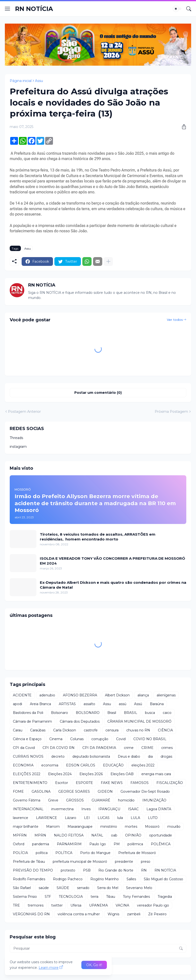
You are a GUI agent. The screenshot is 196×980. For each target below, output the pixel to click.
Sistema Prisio (25, 897)
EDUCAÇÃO (113, 765)
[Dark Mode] (177, 9)
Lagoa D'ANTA (159, 809)
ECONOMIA (23, 765)
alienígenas (166, 695)
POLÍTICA (64, 853)
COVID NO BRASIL (150, 739)
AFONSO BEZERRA (80, 695)
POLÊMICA (161, 844)
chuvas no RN (138, 730)
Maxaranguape (80, 827)
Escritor (62, 783)
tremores (36, 905)
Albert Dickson (117, 695)
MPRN (40, 835)
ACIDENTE (22, 695)
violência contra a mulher (79, 914)
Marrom (53, 827)
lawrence (21, 818)
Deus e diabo (129, 756)
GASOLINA (41, 791)
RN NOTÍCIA (34, 9)
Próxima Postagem (171, 412)
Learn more (49, 968)
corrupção (100, 739)
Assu (39, 81)
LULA (135, 818)
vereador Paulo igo (153, 905)
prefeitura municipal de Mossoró (80, 862)
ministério (109, 827)
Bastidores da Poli (28, 713)
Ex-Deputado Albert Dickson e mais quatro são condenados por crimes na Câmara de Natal (113, 585)
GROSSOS (75, 800)
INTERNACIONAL (28, 809)
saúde (44, 888)
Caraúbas (38, 730)
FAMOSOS (140, 783)
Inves (86, 809)
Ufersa (76, 905)
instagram (18, 447)
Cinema (56, 739)
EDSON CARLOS (81, 765)
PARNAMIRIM (69, 844)
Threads (16, 438)
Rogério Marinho (105, 879)
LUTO (153, 818)
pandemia (41, 844)
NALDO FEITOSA (69, 835)
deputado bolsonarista (91, 756)
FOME (18, 791)
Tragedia (165, 897)
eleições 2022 (143, 765)
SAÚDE (63, 888)
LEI (87, 818)
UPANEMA (98, 905)
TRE (16, 905)
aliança (143, 695)
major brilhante (26, 827)
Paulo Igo (98, 844)
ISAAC (133, 809)
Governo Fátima (27, 800)
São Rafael (22, 888)
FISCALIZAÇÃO (170, 783)
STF (48, 897)
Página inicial (21, 81)
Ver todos (175, 320)
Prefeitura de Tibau (29, 862)
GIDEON (105, 791)
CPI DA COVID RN (59, 748)
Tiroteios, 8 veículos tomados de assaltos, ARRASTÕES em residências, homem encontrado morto (98, 537)
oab (114, 835)
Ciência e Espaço (27, 739)
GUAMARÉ (101, 800)
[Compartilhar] (182, 127)
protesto (68, 870)
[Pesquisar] (189, 9)
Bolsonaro (60, 713)
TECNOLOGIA (71, 897)
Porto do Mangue (95, 853)
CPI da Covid (24, 748)
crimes (167, 748)
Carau (18, 730)
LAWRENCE (47, 818)
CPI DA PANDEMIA (99, 748)
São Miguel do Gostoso (163, 879)
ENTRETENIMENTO (30, 783)
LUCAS (104, 818)
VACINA (122, 905)
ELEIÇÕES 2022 (27, 774)
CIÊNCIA (165, 730)
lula (120, 818)
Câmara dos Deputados (80, 721)
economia (50, 765)
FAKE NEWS (112, 783)
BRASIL (131, 713)
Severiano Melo (139, 888)
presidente (124, 862)
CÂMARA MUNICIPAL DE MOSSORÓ (139, 721)
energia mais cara (156, 774)
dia (150, 756)
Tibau (111, 897)
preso (146, 862)
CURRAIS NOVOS (28, 756)
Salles (131, 879)
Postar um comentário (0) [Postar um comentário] (98, 393)
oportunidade (161, 835)
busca (150, 713)
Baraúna (157, 704)
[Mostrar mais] (108, 261)
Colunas (77, 739)
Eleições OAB (122, 774)
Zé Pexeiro (157, 914)
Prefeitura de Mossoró (137, 853)
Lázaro (71, 818)
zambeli (134, 914)
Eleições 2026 (91, 774)
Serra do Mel (108, 888)
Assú (138, 704)
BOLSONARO (88, 713)
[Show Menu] (8, 9)
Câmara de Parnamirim (32, 721)
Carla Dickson (65, 730)
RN (144, 870)
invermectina (62, 809)
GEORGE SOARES (74, 791)
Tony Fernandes (136, 897)
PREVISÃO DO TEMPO (33, 870)
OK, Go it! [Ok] (94, 965)
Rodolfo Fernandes (29, 879)
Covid (121, 739)
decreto (58, 756)
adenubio (47, 695)
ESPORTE (84, 783)
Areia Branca (40, 704)
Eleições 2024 (60, 774)
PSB (87, 870)
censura (112, 730)
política (42, 853)
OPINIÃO (133, 835)
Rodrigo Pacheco (68, 879)
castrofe (91, 730)
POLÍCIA (20, 853)
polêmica (135, 844)
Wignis (113, 914)
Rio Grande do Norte (116, 870)
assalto (89, 704)
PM (117, 844)
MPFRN (20, 835)
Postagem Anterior (24, 412)
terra (94, 897)
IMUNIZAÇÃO (154, 800)
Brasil (112, 713)
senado (83, 888)
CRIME (147, 748)
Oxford (19, 844)
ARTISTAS (67, 704)
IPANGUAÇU (109, 809)
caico (167, 713)
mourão (174, 827)
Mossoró (152, 827)
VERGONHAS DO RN (31, 914)
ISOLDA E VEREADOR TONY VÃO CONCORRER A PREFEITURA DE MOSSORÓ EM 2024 (112, 561)
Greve (53, 800)
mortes (131, 827)
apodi (17, 704)
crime (129, 748)
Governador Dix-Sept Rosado (145, 791)
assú (123, 704)
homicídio (126, 800)
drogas (166, 756)
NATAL (97, 835)
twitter (57, 905)
